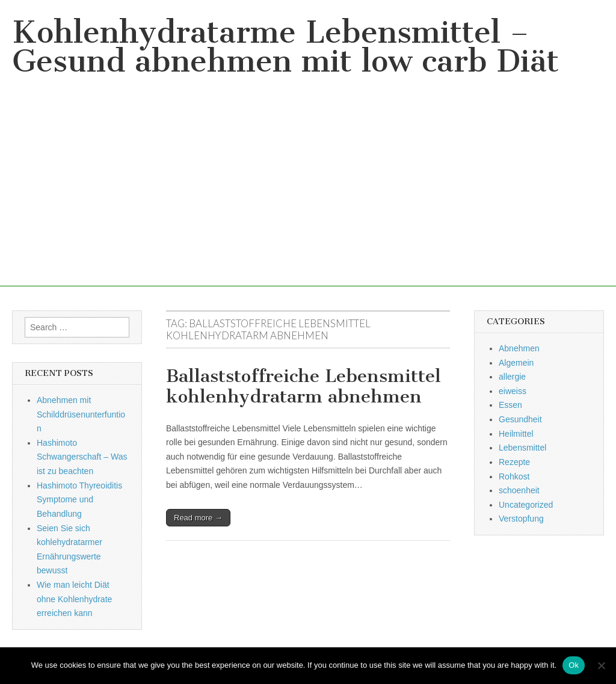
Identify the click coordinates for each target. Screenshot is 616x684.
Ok (574, 665)
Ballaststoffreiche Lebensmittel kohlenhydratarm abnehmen (303, 386)
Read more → (198, 518)
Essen (510, 405)
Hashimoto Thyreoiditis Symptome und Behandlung (79, 500)
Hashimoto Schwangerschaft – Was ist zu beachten (82, 457)
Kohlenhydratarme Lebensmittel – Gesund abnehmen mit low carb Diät (285, 47)
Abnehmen (519, 348)
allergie (512, 377)
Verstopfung (521, 519)
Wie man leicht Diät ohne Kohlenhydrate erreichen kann (74, 599)
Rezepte (514, 462)
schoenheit (519, 490)
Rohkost (514, 476)
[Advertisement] (308, 202)
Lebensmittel (522, 448)
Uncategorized (526, 505)
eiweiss (513, 391)
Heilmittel (516, 434)
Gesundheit (520, 419)
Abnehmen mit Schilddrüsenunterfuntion (81, 414)
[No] (601, 665)
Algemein (516, 363)
